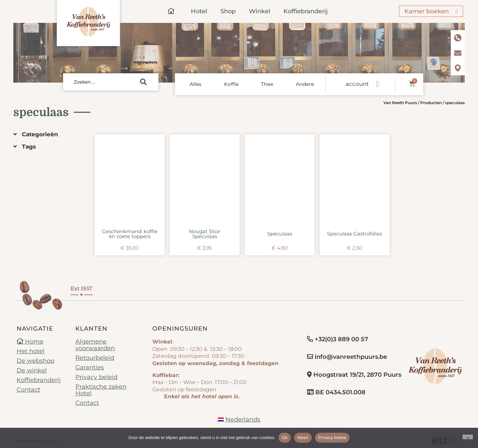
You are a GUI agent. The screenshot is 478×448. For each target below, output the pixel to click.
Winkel (260, 11)
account (357, 84)
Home (30, 342)
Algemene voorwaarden (95, 345)
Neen (303, 438)
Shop (228, 11)
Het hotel (31, 351)
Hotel (199, 11)
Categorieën (40, 134)
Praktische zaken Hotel (101, 390)
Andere (305, 84)
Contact (28, 390)
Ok (285, 438)
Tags (29, 147)
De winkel (32, 370)
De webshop (36, 361)
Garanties (90, 367)
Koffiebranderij (306, 11)
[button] (49, 134)
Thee (267, 84)
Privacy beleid (96, 377)
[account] (377, 84)
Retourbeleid (95, 358)
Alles (196, 84)
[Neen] (468, 437)
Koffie (231, 84)
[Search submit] (143, 82)
